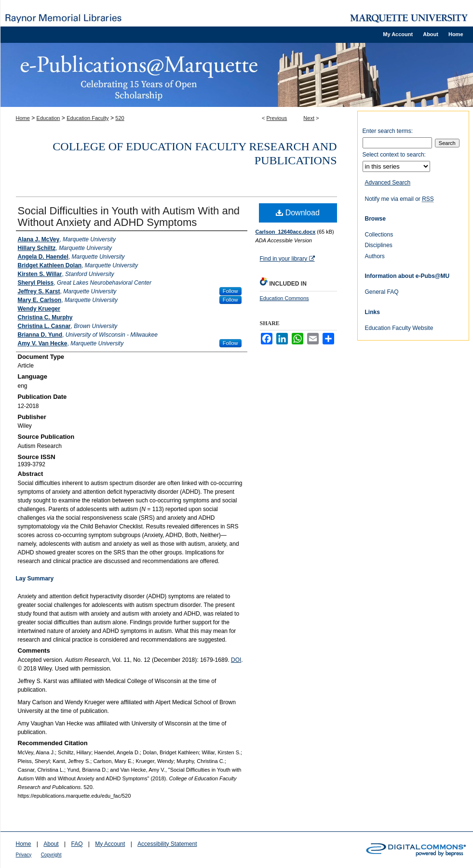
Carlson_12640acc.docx (286, 232)
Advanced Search (388, 183)
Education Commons (284, 298)
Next (309, 118)
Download (298, 213)
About (51, 844)
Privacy (24, 855)
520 (120, 118)
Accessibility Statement (167, 844)
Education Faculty (88, 118)
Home (23, 118)
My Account (110, 844)
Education (48, 118)
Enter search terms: (388, 131)
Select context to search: (394, 155)
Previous (277, 118)
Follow (230, 291)
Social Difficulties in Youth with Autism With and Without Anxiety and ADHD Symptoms (129, 217)
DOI (236, 660)
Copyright (51, 855)
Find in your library (287, 259)
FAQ (77, 844)
